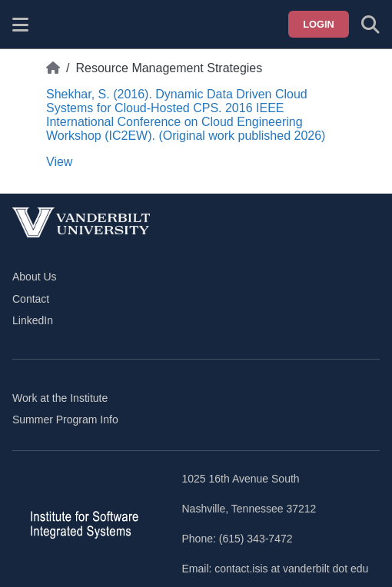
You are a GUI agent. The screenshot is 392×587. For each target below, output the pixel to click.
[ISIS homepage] (59, 25)
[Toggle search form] (370, 25)
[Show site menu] (20, 25)
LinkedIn (33, 320)
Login (319, 24)
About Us (35, 277)
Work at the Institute (60, 398)
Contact (31, 299)
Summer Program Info (65, 420)
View (59, 162)
